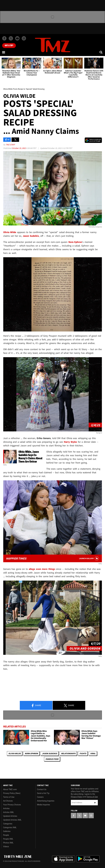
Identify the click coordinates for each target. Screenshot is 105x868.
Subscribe (95, 803)
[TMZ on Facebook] (4, 38)
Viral (93, 753)
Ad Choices (8, 801)
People (6, 835)
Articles (6, 808)
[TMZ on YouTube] (85, 816)
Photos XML (8, 843)
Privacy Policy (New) (12, 793)
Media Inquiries (43, 805)
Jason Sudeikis (50, 753)
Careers (40, 797)
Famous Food (52, 759)
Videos (6, 847)
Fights (83, 753)
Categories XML (10, 827)
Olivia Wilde (15, 753)
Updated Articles (10, 816)
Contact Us (42, 789)
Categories (8, 824)
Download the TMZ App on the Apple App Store (64, 859)
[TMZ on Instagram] (24, 38)
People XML (8, 839)
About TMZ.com (10, 789)
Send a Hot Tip (43, 793)
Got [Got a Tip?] (9, 46)
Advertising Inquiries (46, 801)
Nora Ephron (31, 753)
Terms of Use (9, 797)
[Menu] (4, 52)
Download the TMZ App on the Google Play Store (88, 859)
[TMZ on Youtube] (17, 38)
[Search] (101, 52)
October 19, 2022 (19, 148)
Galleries (7, 831)
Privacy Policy (77, 797)
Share (36, 706)
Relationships (68, 753)
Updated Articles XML (12, 820)
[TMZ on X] (11, 38)
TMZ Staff (10, 145)
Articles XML (9, 812)
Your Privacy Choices (12, 805)
